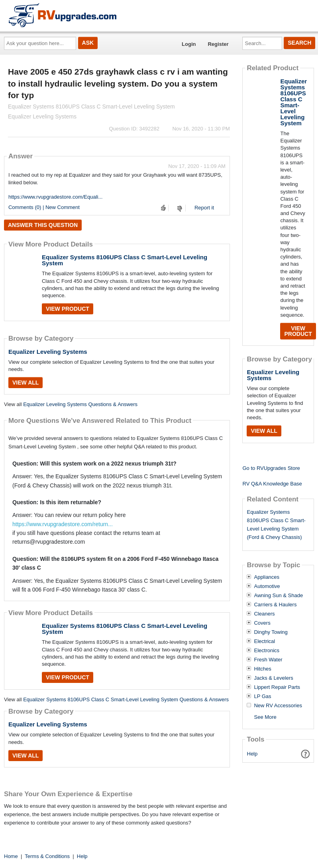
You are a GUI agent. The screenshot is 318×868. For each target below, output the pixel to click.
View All (26, 383)
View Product (68, 309)
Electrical (264, 641)
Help (252, 754)
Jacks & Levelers (273, 678)
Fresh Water (268, 660)
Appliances (267, 577)
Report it (204, 208)
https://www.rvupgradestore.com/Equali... (55, 197)
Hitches (262, 669)
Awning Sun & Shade (278, 596)
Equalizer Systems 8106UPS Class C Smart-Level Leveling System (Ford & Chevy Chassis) (276, 524)
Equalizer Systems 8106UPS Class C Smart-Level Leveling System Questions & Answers (126, 699)
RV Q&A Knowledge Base (272, 484)
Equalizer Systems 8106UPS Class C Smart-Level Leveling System (125, 260)
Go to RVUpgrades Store (271, 468)
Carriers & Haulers (275, 605)
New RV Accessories (278, 706)
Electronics (267, 651)
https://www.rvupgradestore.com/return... (63, 524)
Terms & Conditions (47, 856)
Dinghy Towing (271, 632)
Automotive (267, 586)
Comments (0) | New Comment (44, 207)
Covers (262, 623)
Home (11, 856)
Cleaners (264, 614)
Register (218, 44)
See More (265, 717)
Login (189, 44)
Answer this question (43, 225)
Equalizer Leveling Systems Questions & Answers (80, 404)
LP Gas (262, 696)
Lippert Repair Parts (277, 687)
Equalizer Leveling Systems (48, 352)
